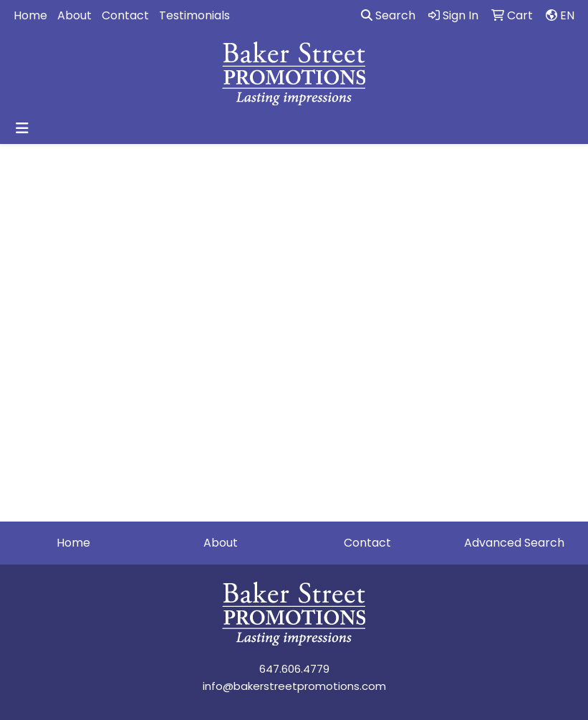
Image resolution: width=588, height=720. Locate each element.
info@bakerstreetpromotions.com (294, 686)
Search (388, 15)
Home (30, 15)
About (74, 15)
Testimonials (194, 15)
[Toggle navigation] (22, 128)
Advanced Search (514, 543)
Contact (125, 15)
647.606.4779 (294, 669)
